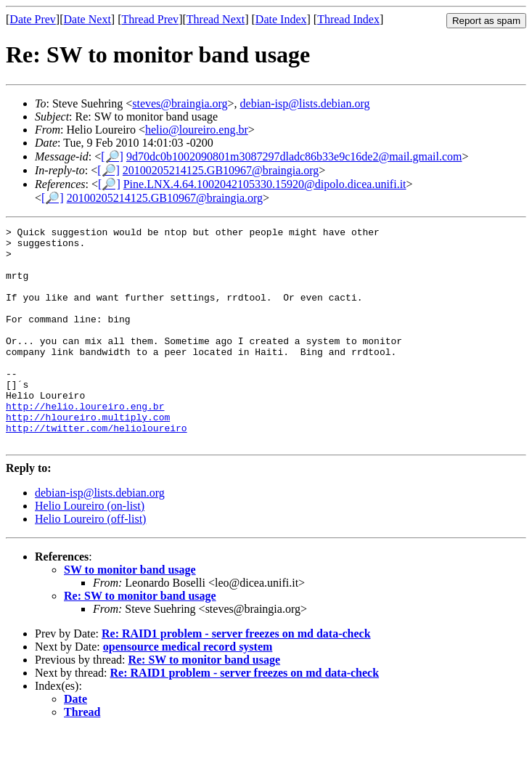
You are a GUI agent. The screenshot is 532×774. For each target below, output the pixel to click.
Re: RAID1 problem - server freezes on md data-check (236, 677)
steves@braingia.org (180, 103)
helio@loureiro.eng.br (197, 130)
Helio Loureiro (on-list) (90, 549)
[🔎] (112, 156)
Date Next (87, 19)
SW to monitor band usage (130, 613)
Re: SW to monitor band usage (140, 639)
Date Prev (33, 19)
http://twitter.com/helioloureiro (97, 469)
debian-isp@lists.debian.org (305, 103)
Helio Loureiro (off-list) (90, 562)
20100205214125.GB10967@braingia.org (221, 170)
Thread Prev (150, 19)
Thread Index (348, 19)
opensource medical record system (188, 690)
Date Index (281, 19)
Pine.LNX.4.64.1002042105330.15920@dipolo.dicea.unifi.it (265, 184)
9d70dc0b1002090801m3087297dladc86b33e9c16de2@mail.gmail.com (294, 156)
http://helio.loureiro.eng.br (85, 443)
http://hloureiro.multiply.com (88, 456)
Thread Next (216, 19)
